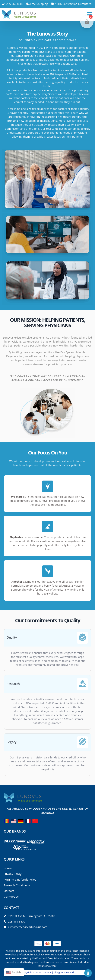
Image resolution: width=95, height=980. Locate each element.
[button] (89, 14)
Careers (9, 891)
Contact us (11, 897)
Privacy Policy (13, 874)
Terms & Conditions (17, 885)
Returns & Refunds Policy (20, 880)
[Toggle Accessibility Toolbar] (88, 973)
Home (8, 868)
